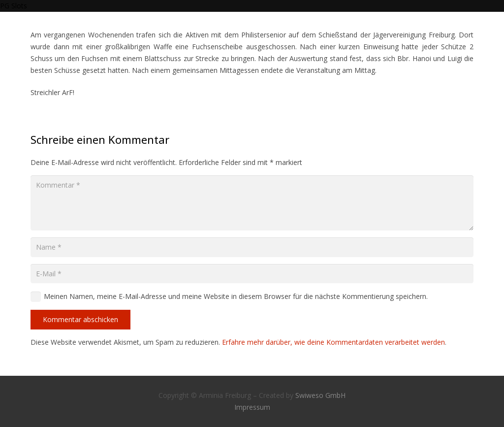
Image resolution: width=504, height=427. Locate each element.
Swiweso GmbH (320, 395)
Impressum (252, 407)
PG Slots (14, 6)
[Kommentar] (252, 203)
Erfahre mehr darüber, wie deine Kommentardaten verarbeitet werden (333, 342)
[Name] (252, 247)
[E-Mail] (252, 274)
